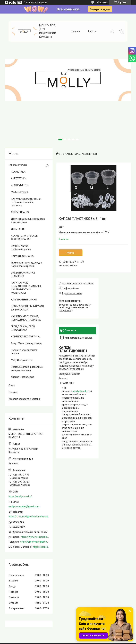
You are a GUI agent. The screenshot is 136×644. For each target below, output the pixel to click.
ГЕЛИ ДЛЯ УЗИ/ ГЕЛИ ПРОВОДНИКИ (23, 328)
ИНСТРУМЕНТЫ (20, 185)
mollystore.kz (80, 391)
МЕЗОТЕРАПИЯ (19, 192)
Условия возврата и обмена (24, 399)
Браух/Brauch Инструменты (27, 343)
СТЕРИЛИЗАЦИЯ (20, 212)
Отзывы (13, 392)
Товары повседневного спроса (24, 352)
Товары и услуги (18, 165)
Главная (75, 31)
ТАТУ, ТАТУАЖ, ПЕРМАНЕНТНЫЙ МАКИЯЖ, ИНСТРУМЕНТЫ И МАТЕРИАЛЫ (26, 288)
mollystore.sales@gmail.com (24, 506)
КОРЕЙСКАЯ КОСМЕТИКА (25, 337)
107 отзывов (101, 2)
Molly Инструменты (22, 360)
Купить (71, 253)
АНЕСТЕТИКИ (19, 178)
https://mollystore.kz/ (20, 496)
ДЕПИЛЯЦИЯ (18, 229)
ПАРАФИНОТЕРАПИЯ (23, 256)
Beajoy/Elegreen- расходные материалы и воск (27, 369)
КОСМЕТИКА (18, 172)
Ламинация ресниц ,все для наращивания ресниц (27, 264)
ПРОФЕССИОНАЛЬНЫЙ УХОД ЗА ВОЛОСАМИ (28, 308)
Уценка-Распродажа (23, 377)
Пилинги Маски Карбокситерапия (21, 247)
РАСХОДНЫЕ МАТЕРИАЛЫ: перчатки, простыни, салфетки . (26, 202)
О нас (12, 385)
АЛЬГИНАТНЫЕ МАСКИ (24, 300)
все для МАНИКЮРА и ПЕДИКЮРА (23, 274)
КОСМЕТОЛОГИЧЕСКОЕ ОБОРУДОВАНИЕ (24, 237)
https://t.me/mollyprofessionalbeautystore (29, 517)
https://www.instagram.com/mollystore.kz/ (35, 537)
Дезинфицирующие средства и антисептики (28, 221)
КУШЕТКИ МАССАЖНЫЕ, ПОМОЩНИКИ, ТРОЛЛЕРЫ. (26, 318)
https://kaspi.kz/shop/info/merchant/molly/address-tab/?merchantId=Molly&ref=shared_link (41, 547)
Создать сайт (30, 2)
